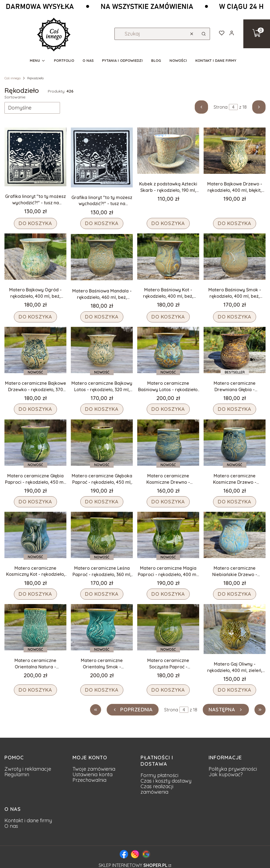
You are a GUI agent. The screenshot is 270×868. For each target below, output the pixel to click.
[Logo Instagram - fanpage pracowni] (135, 854)
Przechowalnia (89, 780)
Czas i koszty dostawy (166, 781)
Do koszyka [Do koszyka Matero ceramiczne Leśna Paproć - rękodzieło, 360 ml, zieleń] (102, 594)
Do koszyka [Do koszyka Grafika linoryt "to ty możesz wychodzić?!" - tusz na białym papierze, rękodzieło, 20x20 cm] (102, 223)
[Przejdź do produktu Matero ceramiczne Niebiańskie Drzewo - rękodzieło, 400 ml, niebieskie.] (235, 535)
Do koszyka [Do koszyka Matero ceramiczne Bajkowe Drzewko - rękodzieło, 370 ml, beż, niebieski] (35, 409)
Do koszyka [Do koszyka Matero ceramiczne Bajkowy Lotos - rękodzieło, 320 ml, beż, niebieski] (102, 409)
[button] (204, 34)
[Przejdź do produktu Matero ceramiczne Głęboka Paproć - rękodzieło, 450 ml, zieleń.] (102, 443)
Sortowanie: (15, 97)
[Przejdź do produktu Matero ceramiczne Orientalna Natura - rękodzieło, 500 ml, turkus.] (35, 627)
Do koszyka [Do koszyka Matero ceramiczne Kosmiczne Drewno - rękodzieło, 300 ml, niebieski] (168, 502)
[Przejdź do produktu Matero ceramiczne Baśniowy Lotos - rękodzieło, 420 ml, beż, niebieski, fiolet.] (168, 350)
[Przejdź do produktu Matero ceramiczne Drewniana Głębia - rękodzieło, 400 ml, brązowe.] (235, 350)
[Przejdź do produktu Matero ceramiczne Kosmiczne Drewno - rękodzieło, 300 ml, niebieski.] (168, 443)
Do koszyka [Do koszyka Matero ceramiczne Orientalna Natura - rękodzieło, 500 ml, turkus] (35, 690)
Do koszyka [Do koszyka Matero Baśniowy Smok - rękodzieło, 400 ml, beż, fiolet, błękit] (235, 317)
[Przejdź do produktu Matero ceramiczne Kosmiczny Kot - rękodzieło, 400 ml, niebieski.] (35, 535)
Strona (221, 107)
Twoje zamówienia (94, 769)
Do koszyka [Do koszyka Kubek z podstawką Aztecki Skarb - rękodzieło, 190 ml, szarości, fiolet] (168, 223)
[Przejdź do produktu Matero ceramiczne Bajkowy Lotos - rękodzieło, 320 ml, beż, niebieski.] (102, 350)
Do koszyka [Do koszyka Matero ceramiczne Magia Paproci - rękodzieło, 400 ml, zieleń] (168, 594)
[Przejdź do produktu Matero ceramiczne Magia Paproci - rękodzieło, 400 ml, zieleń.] (168, 535)
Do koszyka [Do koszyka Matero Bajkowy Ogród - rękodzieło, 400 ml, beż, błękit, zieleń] (35, 317)
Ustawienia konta (92, 774)
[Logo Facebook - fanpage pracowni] (124, 854)
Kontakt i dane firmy (28, 820)
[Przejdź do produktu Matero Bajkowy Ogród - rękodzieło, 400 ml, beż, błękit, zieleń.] (35, 257)
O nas (11, 826)
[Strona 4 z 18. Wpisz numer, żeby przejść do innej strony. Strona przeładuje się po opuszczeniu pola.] (233, 107)
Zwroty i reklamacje (28, 769)
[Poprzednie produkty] (133, 710)
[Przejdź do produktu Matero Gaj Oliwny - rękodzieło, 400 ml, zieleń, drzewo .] (235, 629)
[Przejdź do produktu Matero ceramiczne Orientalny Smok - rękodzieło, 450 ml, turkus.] (102, 627)
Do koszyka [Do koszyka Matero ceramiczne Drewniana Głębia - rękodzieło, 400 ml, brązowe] (235, 409)
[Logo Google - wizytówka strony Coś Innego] (146, 854)
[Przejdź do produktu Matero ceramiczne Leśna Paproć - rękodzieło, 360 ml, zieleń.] (102, 535)
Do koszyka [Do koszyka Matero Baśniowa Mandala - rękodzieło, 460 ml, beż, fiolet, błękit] (102, 317)
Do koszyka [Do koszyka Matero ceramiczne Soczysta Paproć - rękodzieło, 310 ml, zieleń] (168, 690)
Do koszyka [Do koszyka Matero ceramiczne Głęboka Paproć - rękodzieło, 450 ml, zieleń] (102, 502)
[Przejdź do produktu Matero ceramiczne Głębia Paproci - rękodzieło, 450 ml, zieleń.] (35, 443)
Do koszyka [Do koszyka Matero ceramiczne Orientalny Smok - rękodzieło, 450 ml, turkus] (102, 690)
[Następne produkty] (226, 710)
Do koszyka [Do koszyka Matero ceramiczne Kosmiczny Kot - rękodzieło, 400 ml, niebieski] (35, 594)
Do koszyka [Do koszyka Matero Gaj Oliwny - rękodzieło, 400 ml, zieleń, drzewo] (235, 690)
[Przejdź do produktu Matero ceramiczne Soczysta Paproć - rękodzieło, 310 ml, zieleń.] (168, 627)
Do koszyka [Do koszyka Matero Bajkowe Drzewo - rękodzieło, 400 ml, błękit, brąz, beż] (235, 223)
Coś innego (12, 78)
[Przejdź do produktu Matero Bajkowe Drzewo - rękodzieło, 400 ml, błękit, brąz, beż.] (235, 151)
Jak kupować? (226, 774)
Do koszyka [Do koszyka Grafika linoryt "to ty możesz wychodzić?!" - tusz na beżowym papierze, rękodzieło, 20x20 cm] (35, 223)
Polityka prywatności (233, 769)
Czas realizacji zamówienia (157, 789)
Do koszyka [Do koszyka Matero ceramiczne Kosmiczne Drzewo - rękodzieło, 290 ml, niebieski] (235, 502)
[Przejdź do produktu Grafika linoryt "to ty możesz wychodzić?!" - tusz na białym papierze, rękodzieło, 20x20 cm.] (102, 157)
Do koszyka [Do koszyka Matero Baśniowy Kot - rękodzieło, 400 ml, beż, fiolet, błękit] (168, 317)
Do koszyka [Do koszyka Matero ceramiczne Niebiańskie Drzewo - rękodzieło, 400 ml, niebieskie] (235, 594)
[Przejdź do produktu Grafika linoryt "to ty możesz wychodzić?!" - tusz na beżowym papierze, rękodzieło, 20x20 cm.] (35, 157)
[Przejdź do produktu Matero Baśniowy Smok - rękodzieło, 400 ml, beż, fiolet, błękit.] (235, 257)
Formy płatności (159, 775)
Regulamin (17, 774)
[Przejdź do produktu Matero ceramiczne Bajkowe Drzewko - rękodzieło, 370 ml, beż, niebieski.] (35, 350)
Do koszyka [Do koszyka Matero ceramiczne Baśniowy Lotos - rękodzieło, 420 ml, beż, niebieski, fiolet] (168, 409)
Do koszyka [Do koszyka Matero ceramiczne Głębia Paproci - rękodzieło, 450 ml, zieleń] (35, 502)
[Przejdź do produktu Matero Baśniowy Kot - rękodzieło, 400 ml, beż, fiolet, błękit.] (168, 257)
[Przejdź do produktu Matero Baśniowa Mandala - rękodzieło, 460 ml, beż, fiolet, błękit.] (102, 257)
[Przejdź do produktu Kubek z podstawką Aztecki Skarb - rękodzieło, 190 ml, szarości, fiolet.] (168, 151)
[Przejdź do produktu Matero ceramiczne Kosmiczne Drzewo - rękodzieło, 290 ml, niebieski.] (235, 443)
